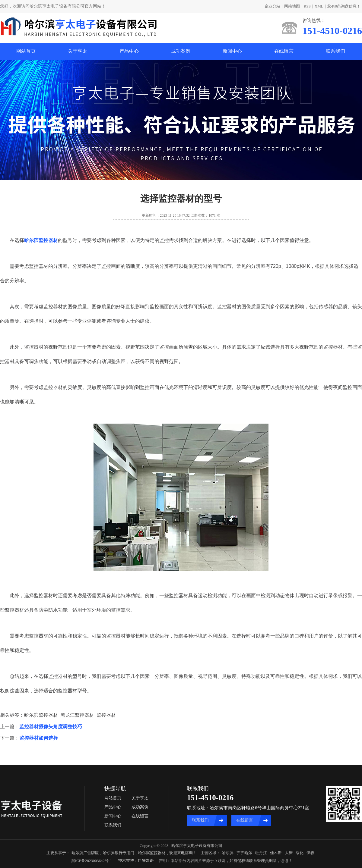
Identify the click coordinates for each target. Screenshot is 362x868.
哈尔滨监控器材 (152, 853)
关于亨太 (78, 51)
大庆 (289, 853)
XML (319, 6)
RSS (307, 6)
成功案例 (181, 51)
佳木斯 (276, 853)
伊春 (310, 853)
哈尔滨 (228, 853)
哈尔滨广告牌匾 (85, 853)
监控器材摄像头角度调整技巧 (51, 727)
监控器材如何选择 (39, 738)
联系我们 (335, 51)
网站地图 (292, 6)
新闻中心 (232, 51)
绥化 (300, 853)
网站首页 (26, 51)
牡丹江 (261, 853)
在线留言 (284, 51)
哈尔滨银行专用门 (119, 853)
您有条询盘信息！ (344, 6)
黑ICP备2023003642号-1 (92, 861)
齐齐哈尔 (244, 853)
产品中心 (129, 51)
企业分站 (272, 6)
